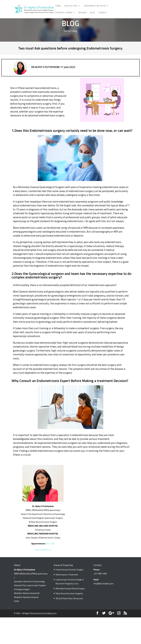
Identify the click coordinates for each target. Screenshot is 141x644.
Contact (103, 13)
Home (58, 6)
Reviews (83, 13)
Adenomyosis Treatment (67, 575)
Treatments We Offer (95, 6)
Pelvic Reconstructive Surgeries (69, 593)
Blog (93, 13)
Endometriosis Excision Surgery (69, 570)
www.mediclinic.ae (43, 550)
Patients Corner (64, 13)
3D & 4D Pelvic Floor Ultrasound (69, 598)
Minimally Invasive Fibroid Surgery (70, 589)
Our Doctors (71, 6)
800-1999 (50, 544)
